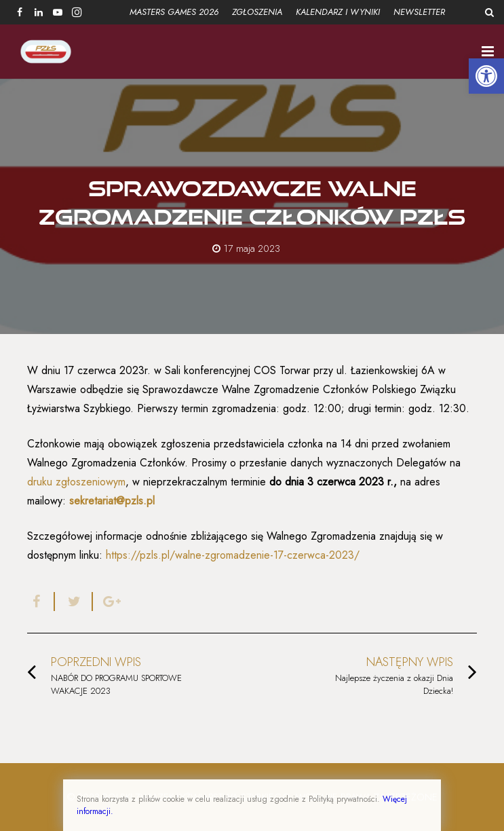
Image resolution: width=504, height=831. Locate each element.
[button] (486, 76)
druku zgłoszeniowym (76, 482)
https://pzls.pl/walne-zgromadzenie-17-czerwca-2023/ (233, 555)
